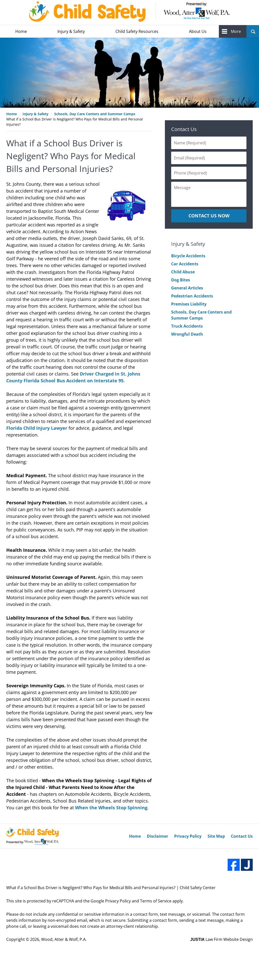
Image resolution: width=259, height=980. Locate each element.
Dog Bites (181, 280)
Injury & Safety (71, 31)
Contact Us (184, 129)
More (236, 31)
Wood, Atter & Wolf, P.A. (64, 939)
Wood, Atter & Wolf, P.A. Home (129, 11)
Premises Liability (189, 304)
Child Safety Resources (137, 31)
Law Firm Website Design (221, 939)
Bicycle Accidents (188, 256)
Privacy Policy (188, 836)
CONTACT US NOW (209, 216)
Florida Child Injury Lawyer (37, 428)
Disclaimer (157, 836)
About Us (198, 31)
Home (21, 31)
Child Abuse (183, 272)
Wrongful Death (187, 334)
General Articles (187, 288)
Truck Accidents (187, 326)
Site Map (216, 836)
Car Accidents (185, 264)
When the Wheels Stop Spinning (111, 808)
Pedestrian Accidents (192, 296)
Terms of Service (156, 901)
